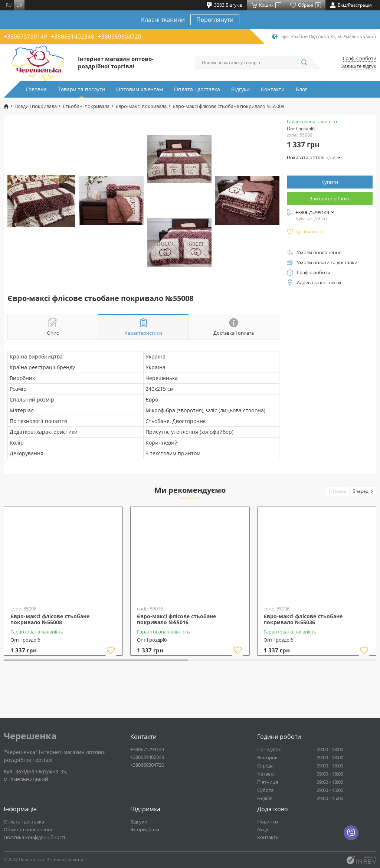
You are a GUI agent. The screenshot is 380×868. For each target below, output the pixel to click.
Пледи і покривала (36, 106)
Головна (36, 89)
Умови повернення (319, 253)
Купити (330, 182)
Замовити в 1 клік (330, 199)
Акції (263, 829)
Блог (302, 89)
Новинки (268, 822)
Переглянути (215, 20)
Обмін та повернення (29, 829)
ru (9, 5)
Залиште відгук (359, 66)
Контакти (273, 89)
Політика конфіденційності (34, 837)
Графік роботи (360, 58)
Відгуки (240, 89)
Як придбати (145, 829)
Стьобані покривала (86, 106)
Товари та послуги (81, 89)
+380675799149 (25, 36)
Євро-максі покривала (141, 106)
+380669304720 (120, 36)
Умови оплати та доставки (327, 263)
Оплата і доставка (197, 89)
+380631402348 (73, 36)
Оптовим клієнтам (140, 89)
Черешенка (30, 736)
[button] (338, 491)
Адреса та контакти (319, 283)
